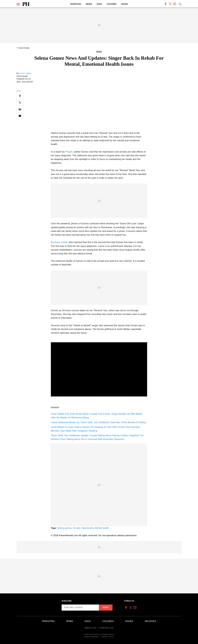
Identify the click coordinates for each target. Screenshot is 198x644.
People (69, 152)
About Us (90, 628)
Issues (125, 4)
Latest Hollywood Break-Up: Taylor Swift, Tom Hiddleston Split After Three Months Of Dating (98, 422)
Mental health (102, 528)
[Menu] (18, 4)
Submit (106, 607)
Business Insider (59, 242)
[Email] (20, 116)
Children (112, 4)
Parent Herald (24, 48)
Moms (89, 4)
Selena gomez (64, 528)
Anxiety (77, 528)
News (99, 52)
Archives (150, 621)
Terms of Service (91, 637)
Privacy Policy (108, 637)
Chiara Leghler (25, 73)
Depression (88, 528)
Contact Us (106, 628)
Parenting (76, 4)
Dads (99, 4)
